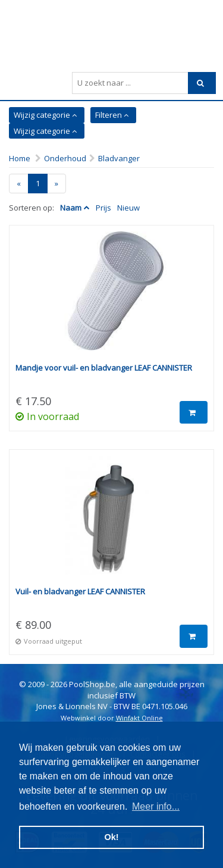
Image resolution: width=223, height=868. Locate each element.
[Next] (56, 184)
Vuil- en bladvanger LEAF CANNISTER (80, 591)
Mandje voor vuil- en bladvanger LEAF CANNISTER (104, 368)
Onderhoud (65, 158)
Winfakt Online (139, 718)
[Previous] (19, 184)
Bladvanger (119, 158)
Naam (71, 208)
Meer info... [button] (156, 806)
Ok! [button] (112, 837)
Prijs (103, 208)
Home (20, 158)
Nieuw (128, 208)
